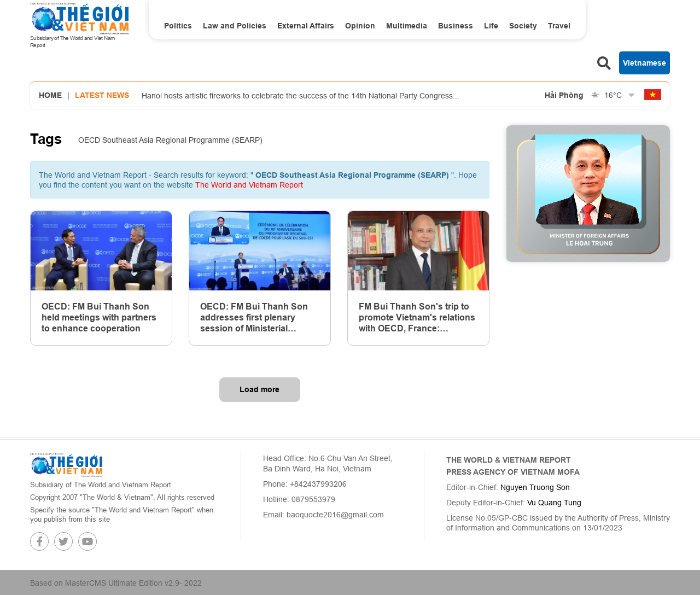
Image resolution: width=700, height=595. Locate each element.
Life (491, 26)
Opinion (360, 26)
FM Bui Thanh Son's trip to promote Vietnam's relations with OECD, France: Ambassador (417, 318)
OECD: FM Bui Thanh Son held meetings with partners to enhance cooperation (99, 317)
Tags (46, 139)
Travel (559, 26)
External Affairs (306, 26)
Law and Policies (235, 26)
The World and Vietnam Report (249, 185)
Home (50, 95)
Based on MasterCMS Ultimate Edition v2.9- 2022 (116, 583)
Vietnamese (644, 63)
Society (523, 26)
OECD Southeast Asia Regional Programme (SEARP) (170, 140)
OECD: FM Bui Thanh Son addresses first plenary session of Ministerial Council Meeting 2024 (254, 318)
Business (456, 26)
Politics (178, 26)
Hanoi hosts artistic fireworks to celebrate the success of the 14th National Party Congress (301, 96)
